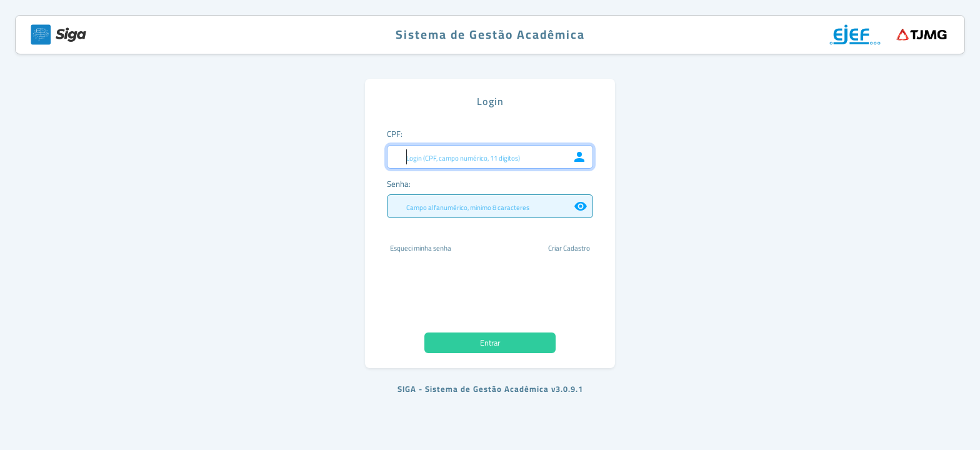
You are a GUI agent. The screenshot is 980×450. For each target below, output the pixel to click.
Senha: (399, 184)
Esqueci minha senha (421, 248)
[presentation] (490, 293)
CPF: (395, 134)
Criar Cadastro (569, 248)
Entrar (490, 342)
